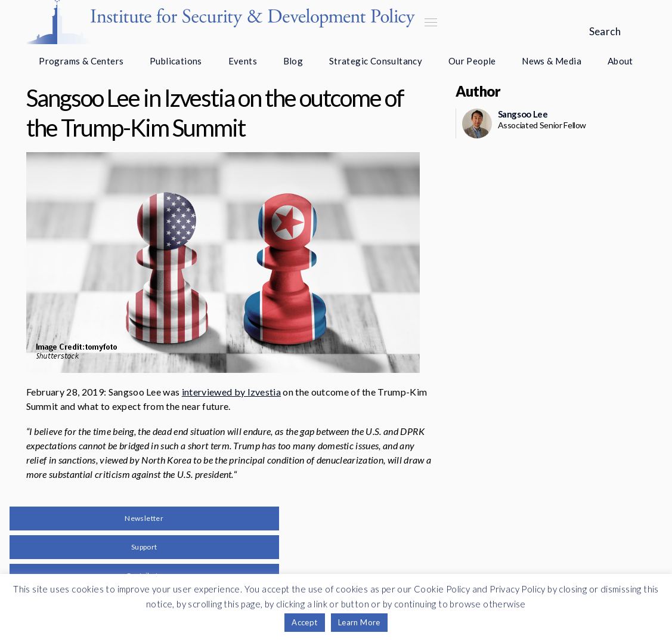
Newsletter (144, 518)
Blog (293, 61)
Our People (472, 61)
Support (144, 547)
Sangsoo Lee (523, 114)
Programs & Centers (81, 61)
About (620, 61)
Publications (176, 61)
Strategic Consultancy (376, 61)
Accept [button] (304, 622)
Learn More (359, 622)
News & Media (552, 61)
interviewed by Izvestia (231, 392)
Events (243, 61)
